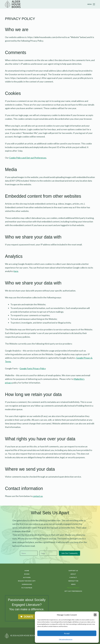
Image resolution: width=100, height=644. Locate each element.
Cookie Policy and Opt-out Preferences (28, 158)
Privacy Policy (73, 588)
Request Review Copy (27, 581)
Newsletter (73, 581)
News (73, 584)
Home (27, 571)
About (73, 574)
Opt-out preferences (66, 639)
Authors (27, 577)
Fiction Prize (27, 588)
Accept (67, 633)
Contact (73, 577)
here (16, 271)
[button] (95, 615)
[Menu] (91, 4)
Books (27, 574)
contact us (38, 496)
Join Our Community (70, 553)
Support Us (73, 571)
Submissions (27, 584)
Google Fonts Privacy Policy (33, 368)
